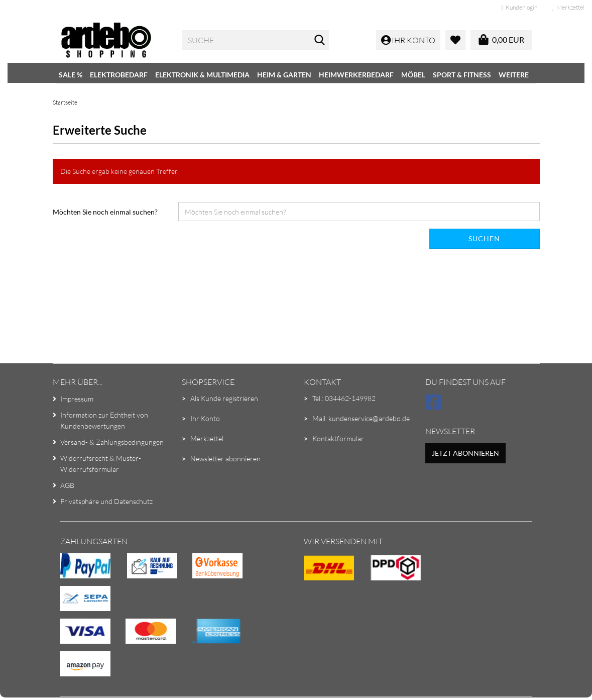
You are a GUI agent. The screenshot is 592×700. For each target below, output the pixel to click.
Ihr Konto (205, 418)
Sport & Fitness (462, 75)
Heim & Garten (284, 75)
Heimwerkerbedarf (356, 75)
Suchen (484, 238)
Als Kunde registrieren (224, 398)
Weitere (514, 75)
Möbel (413, 75)
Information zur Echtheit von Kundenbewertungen (104, 420)
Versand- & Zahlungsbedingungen (112, 442)
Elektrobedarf (119, 75)
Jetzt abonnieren (465, 453)
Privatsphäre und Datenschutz (106, 501)
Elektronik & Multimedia (202, 75)
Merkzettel (568, 7)
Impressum (77, 399)
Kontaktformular (338, 438)
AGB (67, 485)
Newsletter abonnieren (225, 459)
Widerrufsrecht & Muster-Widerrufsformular (101, 464)
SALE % (71, 75)
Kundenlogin (519, 7)
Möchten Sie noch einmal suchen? (105, 212)
